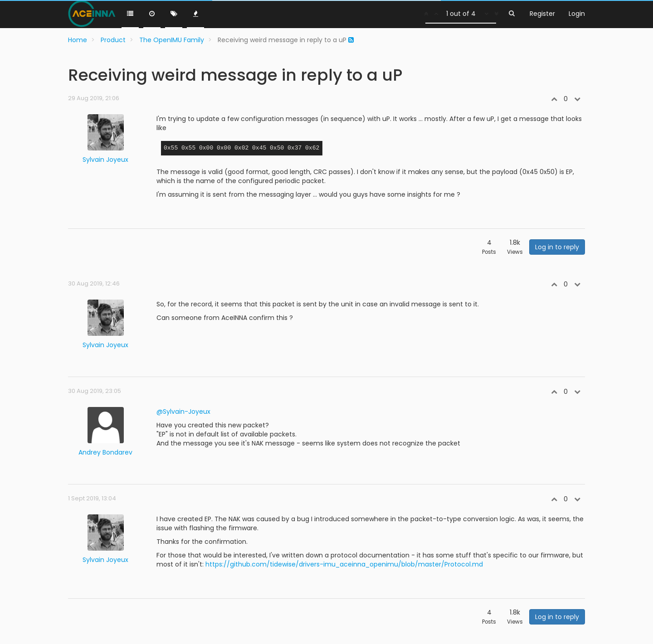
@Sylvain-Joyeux (183, 412)
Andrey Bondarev (105, 452)
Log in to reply (557, 247)
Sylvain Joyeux (105, 160)
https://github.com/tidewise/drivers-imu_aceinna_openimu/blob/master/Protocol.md (344, 564)
